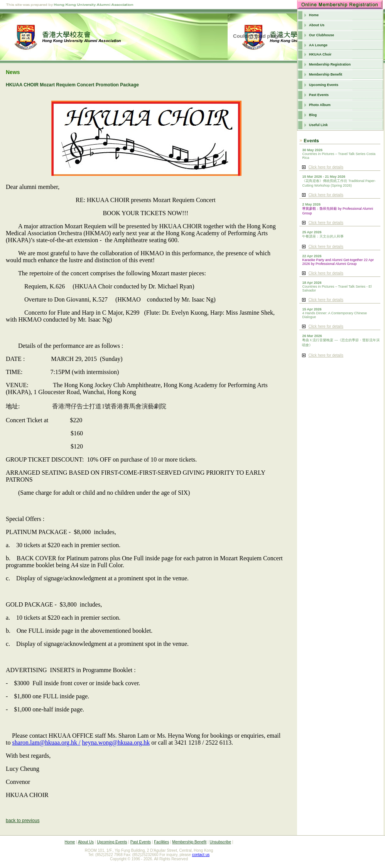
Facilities (161, 842)
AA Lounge (318, 45)
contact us (201, 855)
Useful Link (318, 125)
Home (314, 15)
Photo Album (320, 105)
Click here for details (326, 167)
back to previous (23, 821)
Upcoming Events (324, 85)
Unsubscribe (220, 842)
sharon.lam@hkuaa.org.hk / (46, 742)
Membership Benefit (326, 74)
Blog (313, 115)
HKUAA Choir (320, 54)
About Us (317, 25)
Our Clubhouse (322, 35)
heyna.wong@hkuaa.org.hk (116, 742)
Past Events (319, 95)
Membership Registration (330, 64)
